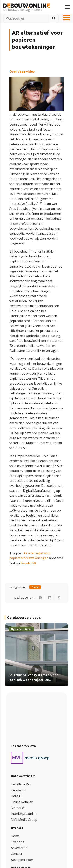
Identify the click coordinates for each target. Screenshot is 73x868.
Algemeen (17, 629)
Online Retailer (22, 802)
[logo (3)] (30, 758)
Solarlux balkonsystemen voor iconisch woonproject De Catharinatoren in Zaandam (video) (33, 682)
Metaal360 (19, 808)
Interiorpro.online (24, 814)
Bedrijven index (22, 860)
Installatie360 (21, 784)
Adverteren (19, 848)
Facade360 (28, 563)
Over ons (18, 842)
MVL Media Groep (24, 820)
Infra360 (17, 796)
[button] (68, 7)
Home (15, 836)
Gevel (35, 587)
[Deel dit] (40, 598)
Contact (17, 854)
